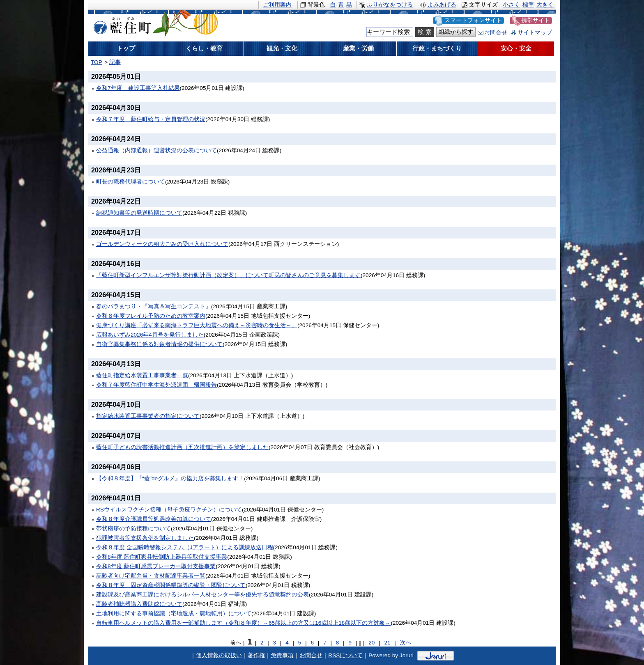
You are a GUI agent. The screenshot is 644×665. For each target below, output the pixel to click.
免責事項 (282, 655)
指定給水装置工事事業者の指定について (148, 416)
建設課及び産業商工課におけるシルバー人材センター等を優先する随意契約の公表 (202, 595)
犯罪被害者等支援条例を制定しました (145, 538)
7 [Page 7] (325, 643)
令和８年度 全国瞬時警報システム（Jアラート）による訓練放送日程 (185, 547)
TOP (97, 62)
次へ (406, 643)
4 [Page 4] (287, 643)
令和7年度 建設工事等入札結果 (138, 88)
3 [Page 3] (275, 643)
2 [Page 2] (262, 643)
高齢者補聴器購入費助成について (139, 604)
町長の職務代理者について (131, 182)
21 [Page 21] (387, 643)
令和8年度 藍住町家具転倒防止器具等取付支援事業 (162, 557)
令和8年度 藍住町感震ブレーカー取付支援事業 (156, 566)
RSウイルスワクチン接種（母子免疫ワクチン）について (169, 510)
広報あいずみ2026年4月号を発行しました (150, 335)
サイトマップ (535, 33)
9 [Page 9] (350, 643)
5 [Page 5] (300, 643)
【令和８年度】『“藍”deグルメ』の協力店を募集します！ (170, 478)
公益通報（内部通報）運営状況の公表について (156, 150)
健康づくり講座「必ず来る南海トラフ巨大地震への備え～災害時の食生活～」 (197, 325)
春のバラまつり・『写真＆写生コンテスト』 (154, 306)
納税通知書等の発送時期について (139, 213)
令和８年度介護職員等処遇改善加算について (154, 519)
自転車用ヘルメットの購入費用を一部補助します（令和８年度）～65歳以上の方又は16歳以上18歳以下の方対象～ (243, 623)
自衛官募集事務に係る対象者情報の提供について (159, 344)
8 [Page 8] (338, 643)
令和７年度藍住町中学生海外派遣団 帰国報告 (156, 385)
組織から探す (456, 32)
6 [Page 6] (312, 643)
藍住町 (121, 24)
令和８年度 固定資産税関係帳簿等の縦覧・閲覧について (171, 585)
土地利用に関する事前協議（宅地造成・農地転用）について (174, 613)
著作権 (256, 655)
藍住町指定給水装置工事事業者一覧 (142, 375)
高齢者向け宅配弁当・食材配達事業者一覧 (151, 576)
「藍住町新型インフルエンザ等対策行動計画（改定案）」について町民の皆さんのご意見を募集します (228, 275)
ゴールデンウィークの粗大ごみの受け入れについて (162, 244)
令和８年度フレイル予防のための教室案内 (151, 316)
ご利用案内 (277, 5)
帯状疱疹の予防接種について (133, 529)
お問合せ (496, 33)
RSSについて (345, 655)
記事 (115, 62)
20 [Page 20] (371, 643)
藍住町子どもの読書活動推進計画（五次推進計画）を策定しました (182, 447)
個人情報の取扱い (219, 655)
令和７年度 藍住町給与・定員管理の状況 (151, 119)
